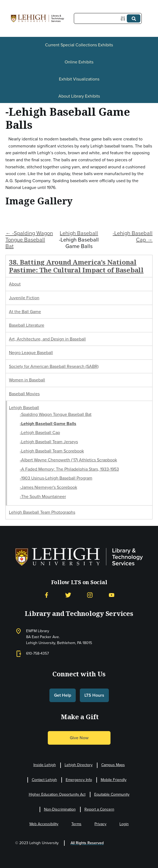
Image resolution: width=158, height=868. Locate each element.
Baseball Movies (24, 394)
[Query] (108, 18)
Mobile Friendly (114, 780)
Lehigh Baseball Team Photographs (42, 512)
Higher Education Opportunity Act (57, 794)
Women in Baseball (27, 380)
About (15, 284)
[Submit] (134, 18)
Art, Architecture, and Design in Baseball (47, 339)
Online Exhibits (79, 62)
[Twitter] (68, 595)
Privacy (100, 824)
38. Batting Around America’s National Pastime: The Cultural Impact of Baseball (76, 266)
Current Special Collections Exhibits (79, 45)
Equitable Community (112, 794)
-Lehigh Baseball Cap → (133, 236)
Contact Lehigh (44, 780)
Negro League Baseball (31, 353)
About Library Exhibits (79, 96)
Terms (76, 824)
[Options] (124, 19)
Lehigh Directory (79, 765)
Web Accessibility (44, 824)
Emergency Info (79, 780)
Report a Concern (99, 809)
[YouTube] (112, 595)
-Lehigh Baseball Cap (40, 433)
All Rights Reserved (87, 843)
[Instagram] (90, 595)
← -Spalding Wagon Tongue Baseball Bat (29, 240)
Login (124, 824)
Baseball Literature (27, 325)
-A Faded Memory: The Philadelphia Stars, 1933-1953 (69, 469)
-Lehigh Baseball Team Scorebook (52, 451)
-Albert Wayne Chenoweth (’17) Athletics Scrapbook (68, 460)
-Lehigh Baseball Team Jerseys (49, 442)
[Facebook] (46, 595)
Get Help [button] (63, 695)
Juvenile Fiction (24, 298)
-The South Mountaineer (43, 496)
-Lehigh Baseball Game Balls (48, 424)
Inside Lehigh (45, 765)
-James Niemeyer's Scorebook (48, 487)
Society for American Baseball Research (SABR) (54, 366)
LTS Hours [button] (94, 695)
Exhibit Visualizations (79, 79)
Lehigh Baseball (79, 233)
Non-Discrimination (60, 809)
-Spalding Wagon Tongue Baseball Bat (56, 414)
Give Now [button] (79, 738)
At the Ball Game (25, 312)
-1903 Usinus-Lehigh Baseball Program (56, 478)
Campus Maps (113, 765)
